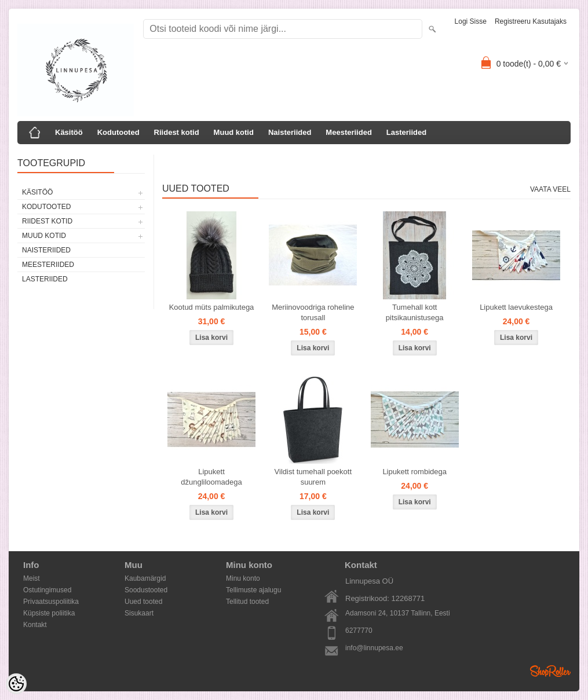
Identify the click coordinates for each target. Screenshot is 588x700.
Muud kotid (234, 132)
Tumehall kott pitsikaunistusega (415, 312)
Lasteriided (406, 132)
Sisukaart (139, 613)
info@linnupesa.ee (374, 648)
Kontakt (35, 625)
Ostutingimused (47, 590)
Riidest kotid (177, 132)
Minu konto (243, 578)
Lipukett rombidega (414, 472)
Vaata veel (550, 189)
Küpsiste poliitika (49, 613)
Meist (32, 578)
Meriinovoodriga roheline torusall (313, 312)
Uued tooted (143, 602)
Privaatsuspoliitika (51, 602)
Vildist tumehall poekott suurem (313, 477)
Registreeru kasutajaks (531, 21)
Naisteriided (290, 132)
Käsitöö (69, 132)
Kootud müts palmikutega (212, 307)
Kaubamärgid (145, 578)
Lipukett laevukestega (516, 307)
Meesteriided (348, 132)
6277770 (359, 631)
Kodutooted (118, 132)
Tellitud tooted (247, 602)
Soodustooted (146, 590)
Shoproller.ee (550, 671)
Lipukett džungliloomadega (211, 477)
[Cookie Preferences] (16, 684)
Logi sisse (471, 21)
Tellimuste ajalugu (253, 590)
